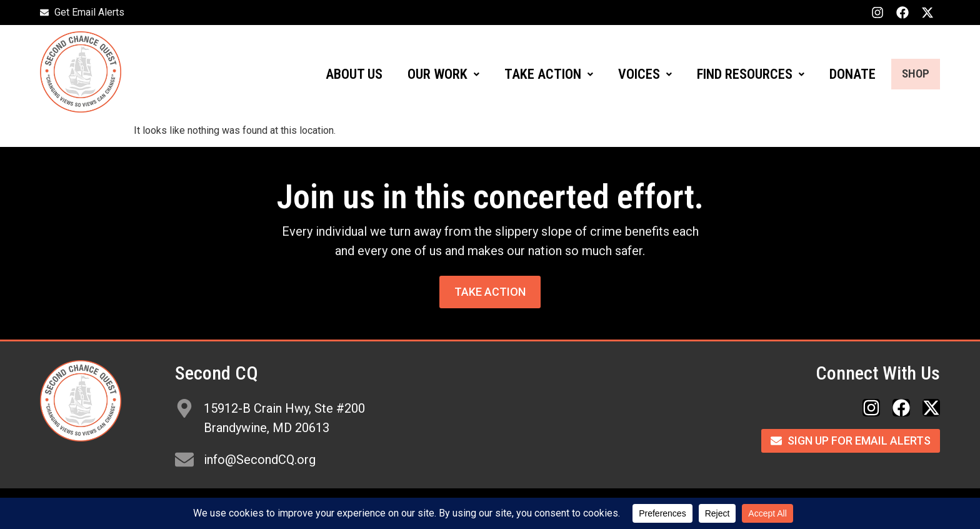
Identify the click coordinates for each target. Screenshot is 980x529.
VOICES (631, 74)
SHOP (909, 74)
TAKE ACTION (535, 74)
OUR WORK (430, 74)
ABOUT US (340, 74)
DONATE (839, 74)
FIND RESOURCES (737, 74)
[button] (430, 74)
